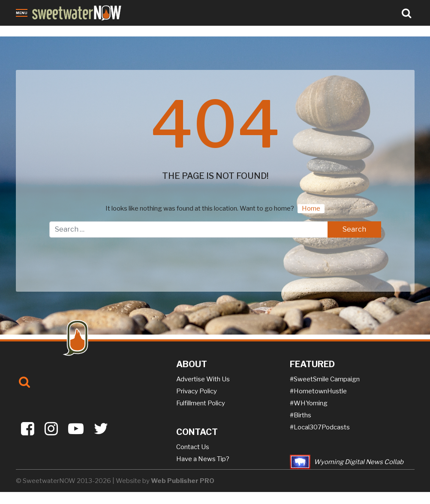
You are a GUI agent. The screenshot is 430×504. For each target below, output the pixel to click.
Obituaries (54, 32)
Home (311, 208)
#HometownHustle (318, 391)
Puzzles (199, 32)
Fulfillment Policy (201, 403)
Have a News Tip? (203, 459)
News (25, 32)
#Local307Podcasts (320, 427)
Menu (22, 13)
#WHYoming (309, 403)
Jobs (105, 32)
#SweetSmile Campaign (325, 379)
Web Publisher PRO (183, 481)
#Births (301, 415)
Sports (127, 32)
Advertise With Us (203, 379)
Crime (84, 32)
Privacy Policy (197, 391)
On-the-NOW (162, 32)
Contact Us (193, 447)
